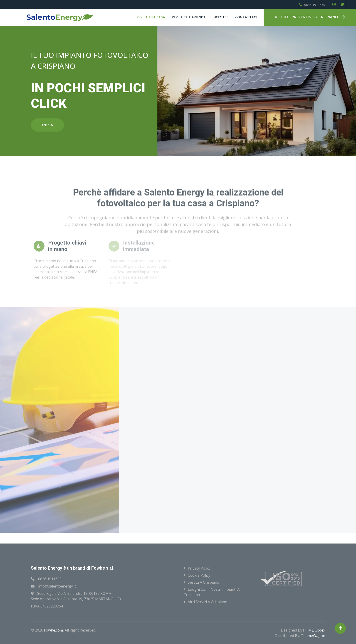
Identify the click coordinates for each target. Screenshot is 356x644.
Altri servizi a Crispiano (208, 602)
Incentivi (220, 17)
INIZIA (47, 125)
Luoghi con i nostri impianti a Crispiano (212, 592)
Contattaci (246, 17)
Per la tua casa (151, 17)
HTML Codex (314, 630)
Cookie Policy (199, 575)
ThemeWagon (313, 636)
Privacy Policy (199, 568)
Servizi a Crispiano (204, 582)
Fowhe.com (53, 630)
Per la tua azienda (189, 17)
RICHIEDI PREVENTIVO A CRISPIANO (310, 17)
